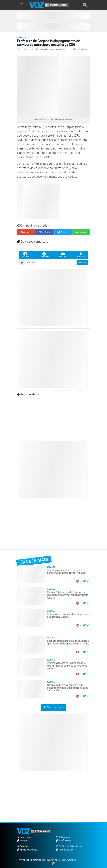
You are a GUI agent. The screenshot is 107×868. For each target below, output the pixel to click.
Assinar (82, 262)
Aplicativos (63, 837)
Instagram (44, 255)
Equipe (22, 841)
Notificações (63, 841)
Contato (22, 846)
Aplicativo (82, 255)
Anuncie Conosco (27, 850)
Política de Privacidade (69, 846)
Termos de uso (65, 850)
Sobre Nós (24, 837)
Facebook (25, 255)
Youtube (63, 255)
